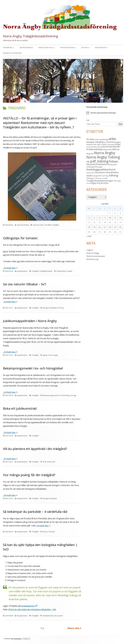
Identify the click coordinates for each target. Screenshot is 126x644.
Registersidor (100, 48)
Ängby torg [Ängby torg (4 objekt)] (95, 183)
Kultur (42, 225)
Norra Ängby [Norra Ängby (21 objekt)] (105, 153)
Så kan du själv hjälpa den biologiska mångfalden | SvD (32, 609)
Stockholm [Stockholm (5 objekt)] (100, 172)
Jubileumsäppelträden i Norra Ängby (30, 321)
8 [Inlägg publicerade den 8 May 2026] (110, 218)
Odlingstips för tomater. (21, 238)
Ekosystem (59, 616)
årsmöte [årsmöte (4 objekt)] (105, 183)
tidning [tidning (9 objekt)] (114, 175)
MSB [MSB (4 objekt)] (114, 149)
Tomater (69, 271)
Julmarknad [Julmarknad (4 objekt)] (107, 147)
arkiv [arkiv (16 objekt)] (112, 139)
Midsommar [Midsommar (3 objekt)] (107, 149)
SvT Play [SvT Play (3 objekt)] (105, 176)
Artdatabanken (29, 606)
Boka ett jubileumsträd (20, 408)
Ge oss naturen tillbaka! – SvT (25, 284)
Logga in (90, 250)
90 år (44, 462)
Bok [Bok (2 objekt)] (105, 142)
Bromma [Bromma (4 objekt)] (111, 142)
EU (59, 395)
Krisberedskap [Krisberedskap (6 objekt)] (94, 149)
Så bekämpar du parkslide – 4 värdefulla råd (35, 512)
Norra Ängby (53, 355)
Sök (88, 120)
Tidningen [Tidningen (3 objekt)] (90, 178)
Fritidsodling (61, 271)
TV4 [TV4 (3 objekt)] (115, 181)
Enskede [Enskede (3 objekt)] (90, 144)
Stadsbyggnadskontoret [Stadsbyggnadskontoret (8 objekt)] (101, 169)
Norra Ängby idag (45, 48)
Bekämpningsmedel (50, 395)
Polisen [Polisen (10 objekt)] (114, 161)
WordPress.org (92, 259)
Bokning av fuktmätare (12, 53)
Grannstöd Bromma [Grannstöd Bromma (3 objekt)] (94, 147)
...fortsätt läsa (10, 268)
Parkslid (52, 532)
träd (53, 462)
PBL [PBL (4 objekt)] (88, 162)
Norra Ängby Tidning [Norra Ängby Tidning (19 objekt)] (103, 157)
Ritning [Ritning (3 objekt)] (110, 164)
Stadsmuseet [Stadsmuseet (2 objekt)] (91, 173)
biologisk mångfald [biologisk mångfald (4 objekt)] (95, 142)
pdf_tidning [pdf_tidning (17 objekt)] (99, 161)
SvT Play (61, 308)
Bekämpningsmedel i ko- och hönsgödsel (33, 368)
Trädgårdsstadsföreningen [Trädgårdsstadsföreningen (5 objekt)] (100, 181)
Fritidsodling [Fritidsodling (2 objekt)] (110, 145)
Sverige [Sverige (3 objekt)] (95, 176)
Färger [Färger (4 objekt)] (118, 144)
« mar (89, 236)
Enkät (49, 462)
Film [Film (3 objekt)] (95, 144)
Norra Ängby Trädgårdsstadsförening (30, 36)
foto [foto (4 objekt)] (104, 144)
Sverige (73, 395)
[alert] (105, 113)
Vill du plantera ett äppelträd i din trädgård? (35, 449)
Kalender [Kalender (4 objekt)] (116, 147)
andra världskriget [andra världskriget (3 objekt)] (101, 139)
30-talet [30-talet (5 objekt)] (90, 139)
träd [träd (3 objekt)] (106, 178)
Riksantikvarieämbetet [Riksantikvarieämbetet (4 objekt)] (97, 164)
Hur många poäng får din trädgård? (29, 475)
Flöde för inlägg (93, 253)
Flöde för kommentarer (96, 256)
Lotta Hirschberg (23, 225)
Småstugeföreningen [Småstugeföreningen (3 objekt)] (94, 167)
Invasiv (45, 532)
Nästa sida (73, 628)
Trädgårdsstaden (67, 48)
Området (48, 225)
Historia (85, 48)
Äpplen (45, 355)
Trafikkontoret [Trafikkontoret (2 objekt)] (99, 178)
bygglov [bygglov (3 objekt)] (118, 142)
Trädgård (55, 225)
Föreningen (8, 48)
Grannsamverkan (26, 48)
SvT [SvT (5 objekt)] (100, 176)
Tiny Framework (16, 639)
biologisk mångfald (50, 308)
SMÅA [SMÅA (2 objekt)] (115, 165)
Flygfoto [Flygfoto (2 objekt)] (99, 145)
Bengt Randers (22, 271)
